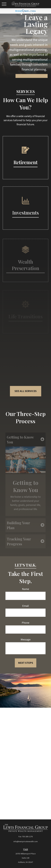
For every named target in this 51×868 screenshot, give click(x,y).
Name (26, 589)
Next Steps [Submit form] (26, 663)
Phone (26, 623)
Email (26, 606)
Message (26, 640)
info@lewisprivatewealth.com (26, 842)
